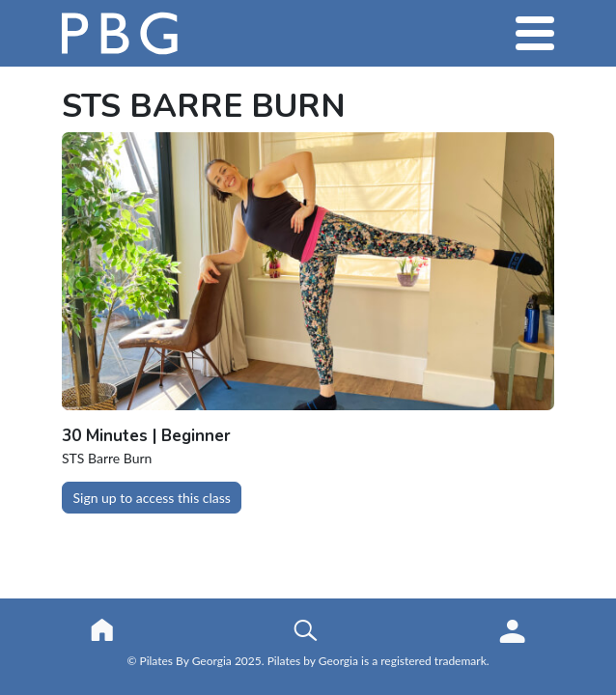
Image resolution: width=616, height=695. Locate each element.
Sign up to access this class (152, 498)
